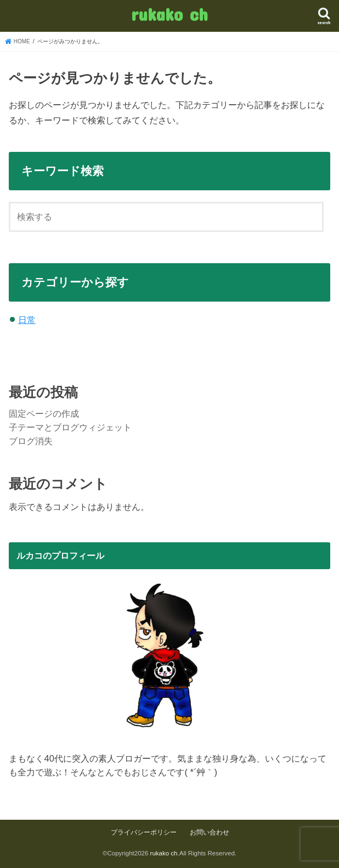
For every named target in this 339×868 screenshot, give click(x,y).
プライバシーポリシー (144, 832)
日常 (27, 320)
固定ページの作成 (44, 413)
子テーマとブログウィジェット (70, 427)
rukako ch (169, 14)
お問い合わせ (210, 832)
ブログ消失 (31, 441)
